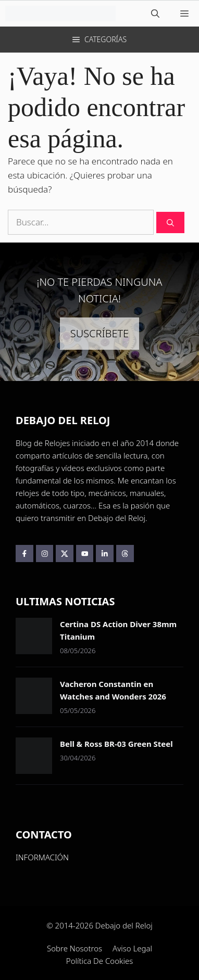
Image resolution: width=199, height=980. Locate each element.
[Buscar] (170, 222)
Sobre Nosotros (74, 948)
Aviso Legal (132, 948)
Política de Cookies (99, 961)
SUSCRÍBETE (99, 333)
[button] (155, 14)
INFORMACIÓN (42, 857)
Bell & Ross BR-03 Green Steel (116, 744)
